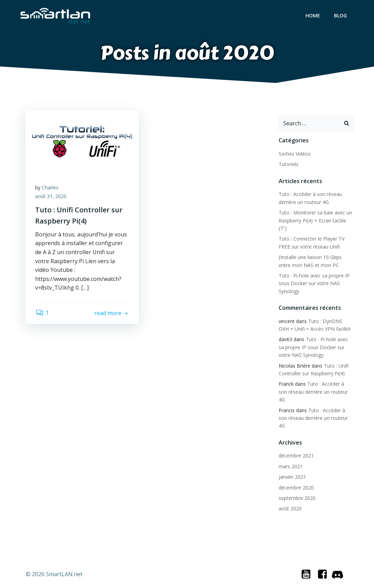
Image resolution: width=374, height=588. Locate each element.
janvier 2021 (292, 469)
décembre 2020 (296, 480)
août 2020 (290, 501)
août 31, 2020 (51, 197)
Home (313, 16)
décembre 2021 (296, 448)
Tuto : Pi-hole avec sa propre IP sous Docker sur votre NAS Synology (314, 284)
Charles (51, 188)
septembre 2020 (297, 490)
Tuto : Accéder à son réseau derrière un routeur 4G (313, 410)
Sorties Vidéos (294, 154)
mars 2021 (290, 459)
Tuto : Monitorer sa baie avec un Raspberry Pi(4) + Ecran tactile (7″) (315, 221)
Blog (341, 16)
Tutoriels (288, 164)
